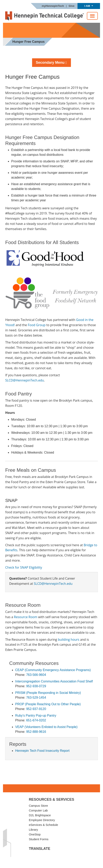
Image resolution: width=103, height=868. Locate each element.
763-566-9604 (36, 675)
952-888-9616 (36, 732)
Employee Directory (42, 820)
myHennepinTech (53, 6)
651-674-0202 (36, 720)
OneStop (35, 834)
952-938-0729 (36, 686)
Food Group (37, 325)
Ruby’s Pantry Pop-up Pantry (36, 716)
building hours (69, 640)
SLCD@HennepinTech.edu (25, 380)
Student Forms (39, 839)
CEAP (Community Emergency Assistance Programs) (53, 670)
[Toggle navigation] (92, 16)
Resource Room (26, 617)
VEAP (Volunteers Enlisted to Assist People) (46, 727)
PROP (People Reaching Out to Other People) (48, 704)
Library (33, 830)
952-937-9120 (36, 709)
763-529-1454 (36, 698)
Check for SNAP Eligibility (24, 567)
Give (72, 6)
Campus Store (38, 806)
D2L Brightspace (40, 815)
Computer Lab (38, 810)
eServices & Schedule (44, 825)
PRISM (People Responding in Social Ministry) (48, 693)
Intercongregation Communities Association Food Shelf (54, 681)
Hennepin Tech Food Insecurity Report (42, 751)
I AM (88, 6)
